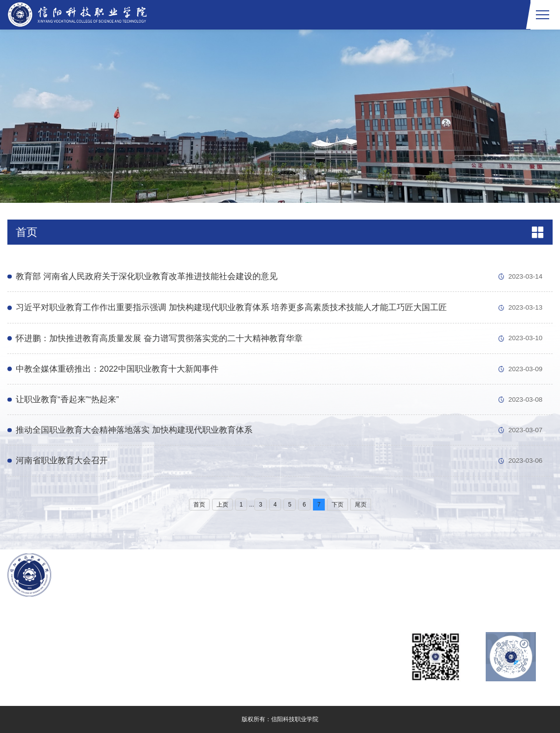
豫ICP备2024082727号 (78, 661)
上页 (222, 505)
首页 (199, 505)
